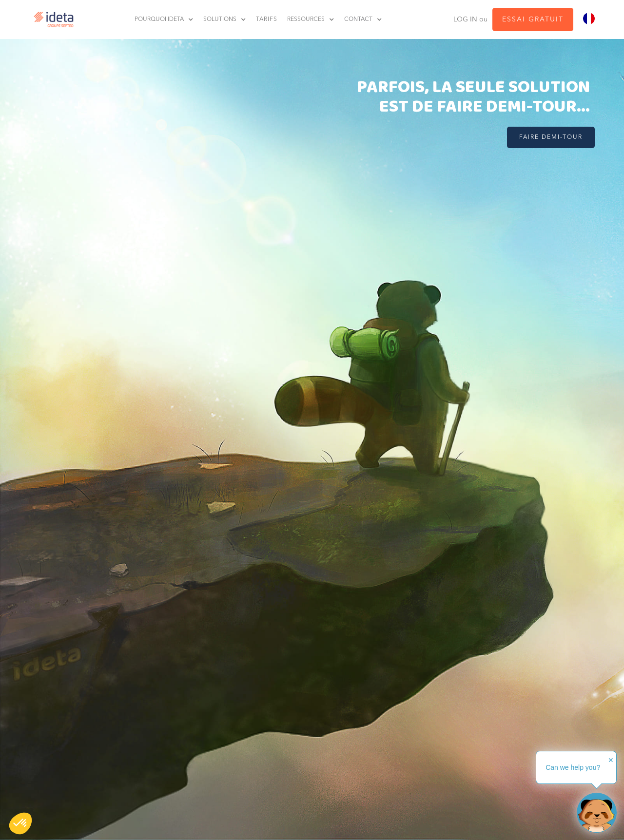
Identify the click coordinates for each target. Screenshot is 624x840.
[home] (51, 19)
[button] (20, 823)
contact (358, 19)
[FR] (589, 19)
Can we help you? (573, 767)
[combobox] (589, 19)
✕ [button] (611, 760)
